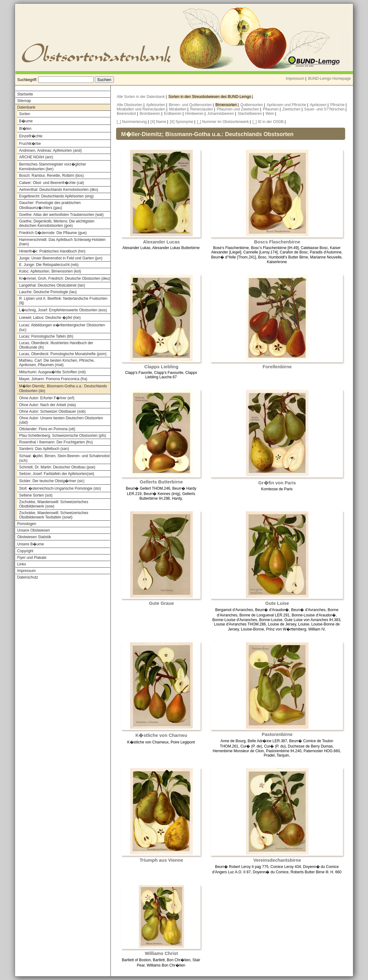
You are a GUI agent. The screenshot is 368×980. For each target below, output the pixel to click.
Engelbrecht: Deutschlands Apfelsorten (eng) (56, 196)
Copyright (25, 551)
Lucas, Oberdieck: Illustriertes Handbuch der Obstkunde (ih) (56, 345)
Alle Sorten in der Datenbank (141, 97)
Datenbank (26, 107)
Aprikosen (319, 105)
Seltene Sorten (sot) (36, 495)
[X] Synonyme (182, 122)
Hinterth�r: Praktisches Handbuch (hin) (52, 251)
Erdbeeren (173, 114)
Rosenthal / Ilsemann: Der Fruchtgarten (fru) (56, 442)
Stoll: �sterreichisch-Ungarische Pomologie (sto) (60, 488)
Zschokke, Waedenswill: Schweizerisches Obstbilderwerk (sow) (54, 504)
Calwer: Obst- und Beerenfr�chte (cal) (51, 183)
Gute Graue (161, 603)
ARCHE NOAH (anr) (36, 157)
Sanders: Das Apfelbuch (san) (44, 449)
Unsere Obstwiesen (34, 530)
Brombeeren (150, 114)
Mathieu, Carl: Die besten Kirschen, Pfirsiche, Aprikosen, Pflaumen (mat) (57, 363)
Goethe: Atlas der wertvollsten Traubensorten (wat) (61, 215)
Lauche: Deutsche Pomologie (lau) (48, 292)
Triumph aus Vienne (161, 860)
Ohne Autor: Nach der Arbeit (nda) (47, 405)
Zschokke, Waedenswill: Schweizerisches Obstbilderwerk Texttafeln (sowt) (54, 515)
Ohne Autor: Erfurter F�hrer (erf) (47, 398)
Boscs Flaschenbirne (277, 242)
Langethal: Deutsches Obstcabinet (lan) (52, 285)
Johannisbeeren (221, 114)
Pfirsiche (338, 105)
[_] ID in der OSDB (268, 122)
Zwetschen (292, 109)
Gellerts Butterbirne (161, 482)
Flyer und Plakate (32, 558)
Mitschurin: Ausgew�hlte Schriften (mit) (52, 372)
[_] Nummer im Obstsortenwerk (223, 122)
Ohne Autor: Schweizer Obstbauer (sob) (52, 411)
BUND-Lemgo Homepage (329, 79)
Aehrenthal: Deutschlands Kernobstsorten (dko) (59, 190)
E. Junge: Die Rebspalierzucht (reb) (49, 265)
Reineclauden (202, 109)
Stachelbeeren (250, 114)
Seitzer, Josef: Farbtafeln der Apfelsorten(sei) (57, 474)
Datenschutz (28, 577)
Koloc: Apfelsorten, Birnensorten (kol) (50, 271)
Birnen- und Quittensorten (191, 105)
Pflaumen (271, 109)
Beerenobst (127, 114)
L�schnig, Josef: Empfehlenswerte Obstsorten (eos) (63, 310)
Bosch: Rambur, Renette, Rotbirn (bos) (51, 176)
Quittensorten (252, 105)
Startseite (25, 94)
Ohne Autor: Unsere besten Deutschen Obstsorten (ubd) (61, 420)
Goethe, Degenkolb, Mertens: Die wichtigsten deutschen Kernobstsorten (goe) (57, 223)
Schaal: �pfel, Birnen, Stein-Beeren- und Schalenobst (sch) (64, 458)
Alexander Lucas (161, 242)
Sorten (25, 114)
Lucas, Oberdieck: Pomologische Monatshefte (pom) (63, 354)
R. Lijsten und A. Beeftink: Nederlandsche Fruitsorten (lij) (63, 301)
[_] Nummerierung (132, 122)
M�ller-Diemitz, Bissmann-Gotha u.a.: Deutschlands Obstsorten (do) (63, 388)
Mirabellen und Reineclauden (142, 109)
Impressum (295, 79)
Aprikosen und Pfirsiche (287, 105)
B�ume (26, 121)
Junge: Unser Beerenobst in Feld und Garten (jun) (61, 258)
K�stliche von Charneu (161, 735)
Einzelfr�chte (31, 136)
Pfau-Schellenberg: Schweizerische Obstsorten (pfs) (63, 436)
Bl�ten (25, 129)
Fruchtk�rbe (30, 144)
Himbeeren (195, 114)
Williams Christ (161, 953)
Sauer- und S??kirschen (325, 109)
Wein (270, 114)
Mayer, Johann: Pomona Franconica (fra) (53, 379)
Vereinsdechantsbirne (277, 860)
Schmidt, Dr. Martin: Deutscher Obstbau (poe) (57, 467)
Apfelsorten (156, 105)
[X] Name (158, 122)
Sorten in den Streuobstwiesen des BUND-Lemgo (210, 97)
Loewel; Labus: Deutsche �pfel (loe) (50, 318)
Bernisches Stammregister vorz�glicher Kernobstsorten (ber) (53, 167)
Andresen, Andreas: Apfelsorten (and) (50, 151)
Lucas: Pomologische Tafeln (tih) (46, 336)
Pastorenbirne (277, 734)
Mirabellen (178, 109)
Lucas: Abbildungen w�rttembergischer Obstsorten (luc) (62, 327)
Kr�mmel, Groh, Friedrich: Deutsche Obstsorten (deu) (65, 278)
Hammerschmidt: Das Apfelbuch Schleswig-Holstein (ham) (62, 242)
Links (22, 564)
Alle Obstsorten (130, 105)
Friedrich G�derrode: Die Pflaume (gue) (53, 233)
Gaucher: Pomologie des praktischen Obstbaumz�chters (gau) (50, 205)
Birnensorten (227, 105)
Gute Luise (277, 603)
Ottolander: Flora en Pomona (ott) (47, 429)
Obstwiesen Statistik (34, 537)
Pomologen (27, 524)
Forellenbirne (277, 367)
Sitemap (24, 101)
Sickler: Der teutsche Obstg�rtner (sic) (52, 481)
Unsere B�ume (31, 544)
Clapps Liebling (161, 367)
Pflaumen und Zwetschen (239, 109)
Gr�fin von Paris (277, 483)
